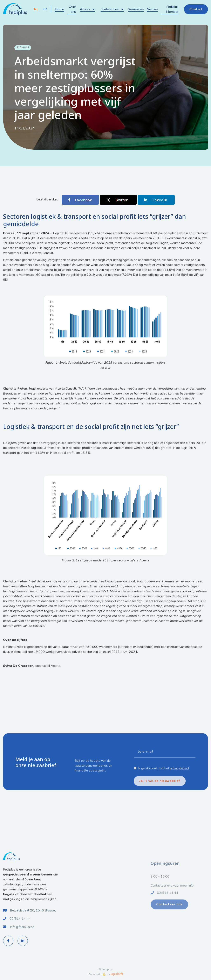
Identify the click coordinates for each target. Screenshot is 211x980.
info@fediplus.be (22, 932)
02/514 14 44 (20, 924)
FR (45, 9)
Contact (196, 9)
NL (36, 9)
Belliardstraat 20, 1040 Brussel (33, 916)
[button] (88, 9)
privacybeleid (179, 784)
